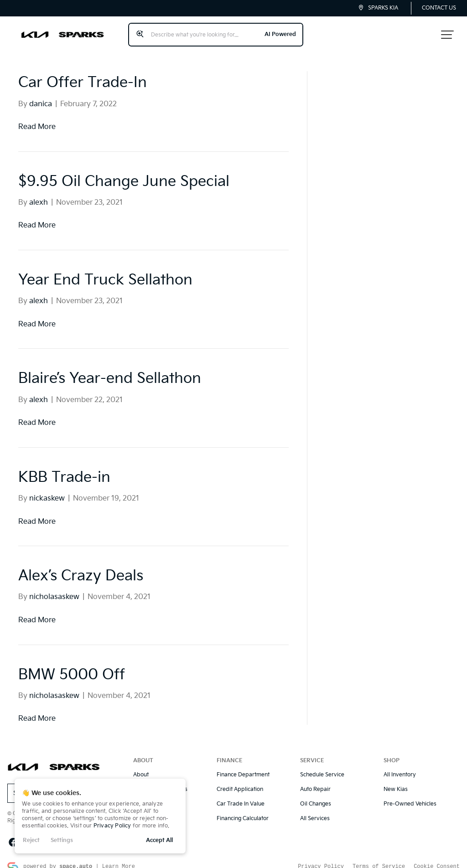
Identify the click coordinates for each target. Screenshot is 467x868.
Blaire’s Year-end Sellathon (110, 371)
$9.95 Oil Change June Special (124, 174)
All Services (315, 811)
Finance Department (243, 767)
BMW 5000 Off (72, 667)
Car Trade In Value (241, 796)
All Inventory (400, 767)
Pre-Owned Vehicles (410, 796)
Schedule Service (322, 767)
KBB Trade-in (64, 470)
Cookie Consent (437, 858)
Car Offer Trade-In (83, 75)
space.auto (76, 858)
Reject (31, 840)
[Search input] (212, 31)
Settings (62, 840)
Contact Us (439, 8)
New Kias (396, 782)
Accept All (159, 840)
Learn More (119, 858)
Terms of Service (379, 858)
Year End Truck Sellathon (105, 272)
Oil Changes (316, 796)
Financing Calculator (243, 811)
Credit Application (240, 782)
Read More (37, 119)
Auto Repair (315, 782)
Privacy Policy (112, 826)
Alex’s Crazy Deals (81, 568)
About (141, 767)
